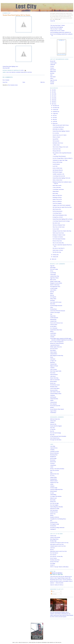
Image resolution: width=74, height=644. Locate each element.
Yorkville (52, 84)
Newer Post (5, 82)
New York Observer (54, 553)
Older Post (43, 82)
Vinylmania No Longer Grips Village (60, 160)
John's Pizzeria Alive (57, 209)
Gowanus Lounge (54, 488)
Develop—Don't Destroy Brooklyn (57, 469)
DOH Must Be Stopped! (57, 172)
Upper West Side (54, 80)
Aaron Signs (53, 446)
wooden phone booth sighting (24, 72)
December (55, 106)
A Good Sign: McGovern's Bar (59, 176)
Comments (54, 594)
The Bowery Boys (54, 522)
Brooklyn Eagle (53, 541)
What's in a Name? (56, 137)
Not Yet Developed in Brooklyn (59, 239)
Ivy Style (52, 493)
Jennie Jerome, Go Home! (58, 250)
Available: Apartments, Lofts (58, 174)
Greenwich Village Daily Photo (56, 489)
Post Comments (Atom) (13, 85)
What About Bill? (6, 68)
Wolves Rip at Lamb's (57, 185)
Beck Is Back (55, 193)
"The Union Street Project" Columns (57, 25)
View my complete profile (57, 585)
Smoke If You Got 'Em (57, 199)
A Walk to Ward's (56, 145)
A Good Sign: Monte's (57, 213)
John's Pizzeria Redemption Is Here (60, 215)
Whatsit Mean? (56, 191)
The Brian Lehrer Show (55, 560)
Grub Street (52, 548)
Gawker (52, 484)
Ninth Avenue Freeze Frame (58, 233)
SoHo (51, 75)
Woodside (52, 82)
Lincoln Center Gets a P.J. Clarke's (60, 135)
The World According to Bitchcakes (57, 528)
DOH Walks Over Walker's (58, 129)
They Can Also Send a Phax (58, 243)
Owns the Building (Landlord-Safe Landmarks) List (60, 32)
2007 (53, 104)
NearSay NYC (53, 502)
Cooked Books (53, 465)
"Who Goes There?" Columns (56, 29)
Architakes (52, 450)
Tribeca (52, 78)
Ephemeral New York (54, 474)
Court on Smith (56, 229)
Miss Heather (53, 500)
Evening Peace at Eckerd (58, 217)
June (54, 117)
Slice (51, 521)
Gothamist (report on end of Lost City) (58, 546)
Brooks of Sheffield (57, 573)
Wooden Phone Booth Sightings (57, 27)
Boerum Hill (53, 61)
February (55, 255)
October (55, 110)
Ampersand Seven (54, 448)
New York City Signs (54, 503)
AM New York (53, 536)
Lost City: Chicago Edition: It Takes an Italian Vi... (63, 158)
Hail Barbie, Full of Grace (58, 143)
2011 (53, 96)
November (55, 108)
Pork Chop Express (54, 510)
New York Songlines (54, 505)
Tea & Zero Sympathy (57, 203)
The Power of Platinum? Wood (59, 225)
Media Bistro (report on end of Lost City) (58, 551)
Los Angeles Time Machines (56, 496)
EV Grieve (52, 476)
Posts (53, 591)
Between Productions (54, 453)
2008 (53, 102)
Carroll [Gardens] (56, 164)
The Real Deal (53, 526)
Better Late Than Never (57, 195)
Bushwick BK (53, 462)
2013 (53, 92)
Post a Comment (6, 80)
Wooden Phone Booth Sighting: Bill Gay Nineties (16, 15)
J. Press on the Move (57, 187)
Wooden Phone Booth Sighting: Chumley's (61, 131)
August (55, 114)
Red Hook (52, 73)
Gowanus (52, 66)
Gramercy (52, 68)
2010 (53, 98)
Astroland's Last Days (55, 451)
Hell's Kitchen (53, 70)
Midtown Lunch (53, 498)
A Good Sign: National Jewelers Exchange (61, 221)
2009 (53, 100)
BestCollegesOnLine (54, 539)
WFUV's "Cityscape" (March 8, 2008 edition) (59, 567)
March (54, 123)
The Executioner (56, 141)
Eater (51, 472)
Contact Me (53, 21)
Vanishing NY (53, 529)
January (55, 257)
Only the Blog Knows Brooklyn (57, 507)
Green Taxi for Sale (57, 149)
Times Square (53, 77)
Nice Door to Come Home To (59, 248)
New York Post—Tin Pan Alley (56, 556)
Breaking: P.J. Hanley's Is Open (59, 235)
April (54, 121)
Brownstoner (53, 460)
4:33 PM (22, 70)
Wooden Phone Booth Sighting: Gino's (10, 66)
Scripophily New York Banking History (58, 519)
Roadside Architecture (55, 517)
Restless (52, 515)
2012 (53, 94)
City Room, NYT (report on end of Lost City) (59, 543)
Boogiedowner (53, 457)
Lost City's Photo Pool (62, 54)
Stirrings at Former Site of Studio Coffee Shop (62, 231)
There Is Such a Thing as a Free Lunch (60, 147)
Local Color (55, 166)
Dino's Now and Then (55, 470)
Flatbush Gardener (54, 481)
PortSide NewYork (54, 512)
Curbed (52, 467)
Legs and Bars (55, 139)
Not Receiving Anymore (57, 211)
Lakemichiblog (53, 495)
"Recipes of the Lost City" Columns (57, 31)
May (54, 119)
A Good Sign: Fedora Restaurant (59, 156)
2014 (53, 90)
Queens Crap (53, 514)
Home (24, 82)
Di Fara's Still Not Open (57, 162)
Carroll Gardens (53, 63)
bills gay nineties (11, 72)
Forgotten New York (54, 483)
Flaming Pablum (53, 479)
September (55, 112)
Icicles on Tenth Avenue (57, 168)
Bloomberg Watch (54, 455)
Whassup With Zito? (57, 151)
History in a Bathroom (57, 201)
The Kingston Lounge (55, 524)
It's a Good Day (56, 133)
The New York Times (54, 562)
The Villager (53, 563)
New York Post (53, 555)
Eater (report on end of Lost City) (57, 544)
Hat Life (52, 550)
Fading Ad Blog (53, 477)
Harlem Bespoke (54, 491)
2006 (53, 259)
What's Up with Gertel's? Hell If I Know (61, 125)
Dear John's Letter (56, 223)
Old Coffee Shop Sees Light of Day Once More (62, 207)
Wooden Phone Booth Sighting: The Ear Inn (61, 178)
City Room (52, 463)
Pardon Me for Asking (55, 508)
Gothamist (52, 486)
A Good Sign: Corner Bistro (58, 189)
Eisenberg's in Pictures (57, 197)
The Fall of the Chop (57, 252)
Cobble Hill (53, 65)
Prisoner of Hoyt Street (57, 241)
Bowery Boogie (53, 458)
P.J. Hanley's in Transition (58, 237)
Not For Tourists (53, 558)
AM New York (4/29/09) (55, 537)
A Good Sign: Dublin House (58, 127)
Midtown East (53, 71)
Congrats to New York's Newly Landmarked (61, 205)
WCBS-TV (52, 565)
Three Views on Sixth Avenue (59, 227)
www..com (61, 40)
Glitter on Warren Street (57, 180)
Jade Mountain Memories (58, 170)
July (54, 115)
